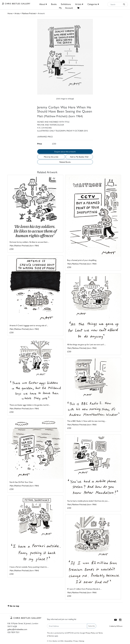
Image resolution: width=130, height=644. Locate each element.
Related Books (65, 162)
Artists (17, 13)
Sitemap (82, 641)
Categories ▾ (93, 4)
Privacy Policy (90, 633)
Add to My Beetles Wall (79, 157)
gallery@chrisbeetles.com (17, 629)
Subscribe (92, 626)
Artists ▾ (79, 4)
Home (10, 13)
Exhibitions (66, 4)
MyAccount (66, 8)
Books (54, 4)
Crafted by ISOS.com (116, 626)
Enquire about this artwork (65, 152)
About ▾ (43, 4)
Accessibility (68, 641)
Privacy (76, 641)
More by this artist (51, 157)
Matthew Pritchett (29, 13)
